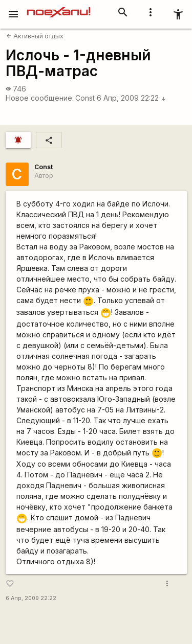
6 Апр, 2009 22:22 (132, 98)
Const (85, 98)
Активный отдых (35, 36)
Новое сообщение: (40, 98)
